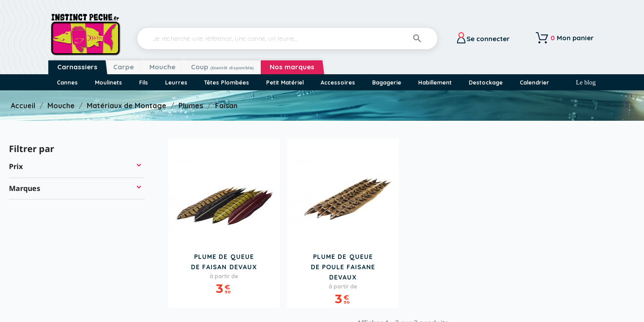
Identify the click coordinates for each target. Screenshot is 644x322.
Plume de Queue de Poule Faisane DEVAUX (343, 267)
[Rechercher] (287, 38)
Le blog (586, 82)
